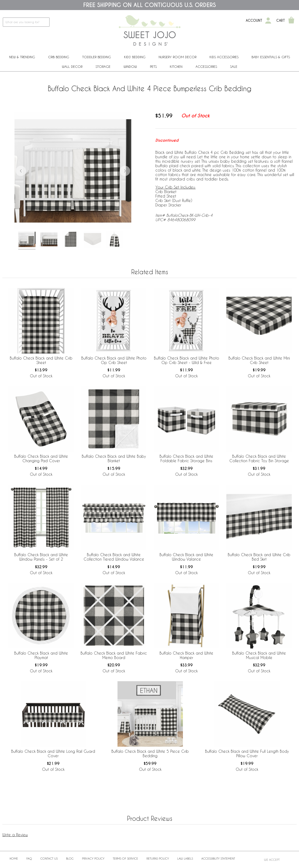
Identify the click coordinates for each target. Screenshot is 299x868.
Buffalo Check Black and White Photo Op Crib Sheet (114, 360)
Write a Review (15, 835)
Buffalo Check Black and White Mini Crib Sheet (259, 360)
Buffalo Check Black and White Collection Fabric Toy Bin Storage (259, 458)
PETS (153, 67)
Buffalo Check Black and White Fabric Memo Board (114, 655)
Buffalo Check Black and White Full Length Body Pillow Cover (247, 753)
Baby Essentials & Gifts (271, 57)
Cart (281, 21)
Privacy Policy (93, 858)
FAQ (29, 858)
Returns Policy (158, 858)
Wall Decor (72, 67)
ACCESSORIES (206, 67)
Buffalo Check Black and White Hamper (186, 655)
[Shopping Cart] (291, 21)
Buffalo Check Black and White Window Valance (186, 557)
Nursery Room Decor (178, 57)
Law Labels (185, 858)
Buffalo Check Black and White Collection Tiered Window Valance (114, 557)
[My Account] (268, 21)
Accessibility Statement (218, 858)
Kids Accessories (224, 57)
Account (254, 21)
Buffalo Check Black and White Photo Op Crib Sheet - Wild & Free (187, 360)
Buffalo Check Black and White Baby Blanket (114, 458)
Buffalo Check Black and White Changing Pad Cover (41, 458)
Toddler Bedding (97, 57)
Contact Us (49, 858)
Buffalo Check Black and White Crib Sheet (41, 360)
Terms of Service (125, 858)
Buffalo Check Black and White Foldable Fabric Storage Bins (186, 458)
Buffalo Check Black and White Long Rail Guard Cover (53, 753)
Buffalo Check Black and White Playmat (41, 655)
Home (14, 858)
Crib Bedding (59, 57)
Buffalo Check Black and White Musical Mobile (259, 655)
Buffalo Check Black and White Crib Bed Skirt (259, 557)
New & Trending (22, 57)
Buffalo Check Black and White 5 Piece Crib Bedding (150, 753)
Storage (103, 67)
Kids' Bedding (135, 57)
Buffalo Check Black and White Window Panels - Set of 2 (41, 557)
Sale (234, 67)
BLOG (70, 858)
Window (130, 67)
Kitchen (176, 67)
